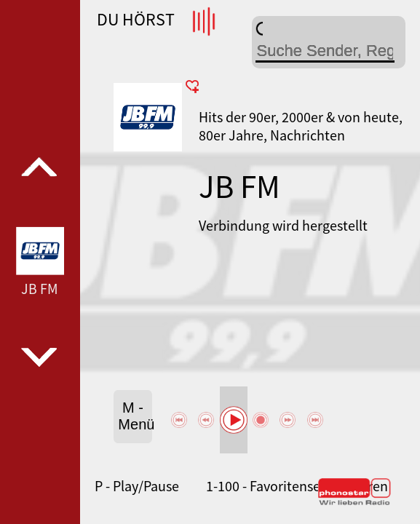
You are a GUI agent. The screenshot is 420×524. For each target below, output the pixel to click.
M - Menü (135, 416)
